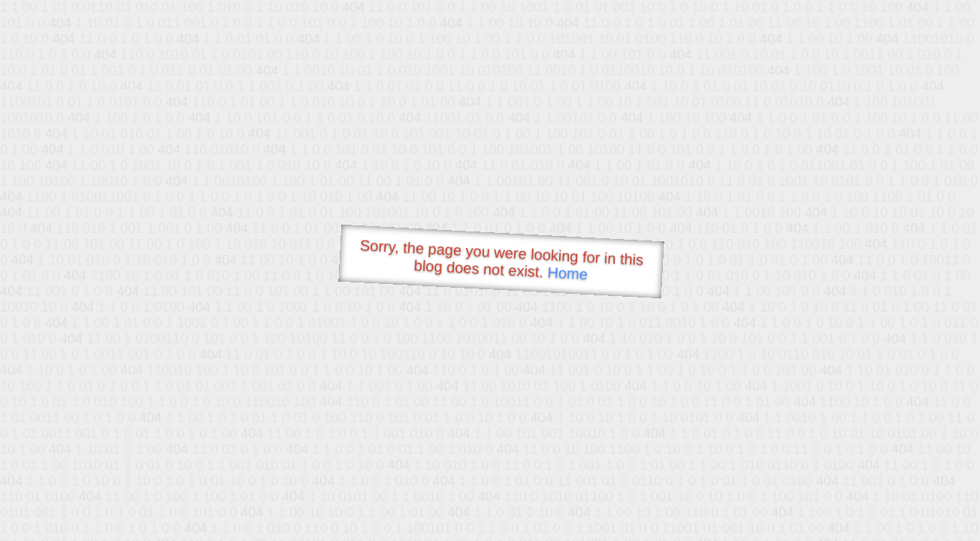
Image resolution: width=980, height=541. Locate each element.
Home (567, 273)
